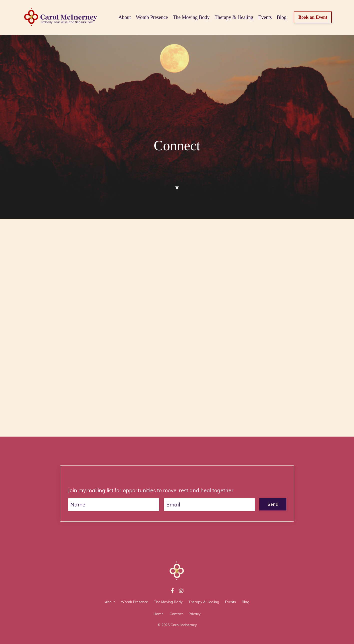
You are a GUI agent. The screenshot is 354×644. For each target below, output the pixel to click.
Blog (281, 17)
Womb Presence (151, 17)
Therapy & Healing (234, 17)
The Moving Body (191, 17)
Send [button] (273, 504)
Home (159, 614)
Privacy (195, 614)
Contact (176, 614)
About (124, 17)
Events (265, 17)
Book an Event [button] (313, 17)
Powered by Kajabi (177, 632)
